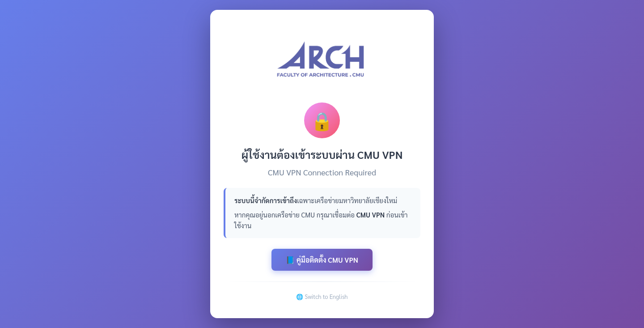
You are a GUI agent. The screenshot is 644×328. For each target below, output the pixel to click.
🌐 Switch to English (322, 296)
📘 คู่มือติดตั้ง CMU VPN (322, 260)
